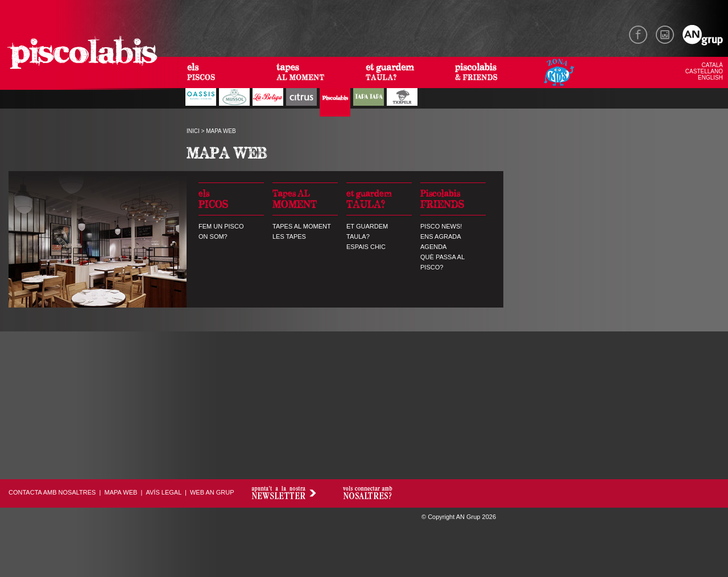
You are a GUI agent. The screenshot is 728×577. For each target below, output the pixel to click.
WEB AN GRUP (212, 492)
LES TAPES (289, 236)
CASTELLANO (704, 71)
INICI (193, 131)
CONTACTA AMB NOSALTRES (52, 492)
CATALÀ (712, 65)
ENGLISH (710, 78)
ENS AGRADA (441, 236)
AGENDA (433, 247)
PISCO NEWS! (441, 226)
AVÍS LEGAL (163, 492)
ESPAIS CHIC (366, 247)
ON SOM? (213, 236)
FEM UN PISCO (221, 226)
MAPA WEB (121, 492)
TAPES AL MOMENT (302, 226)
